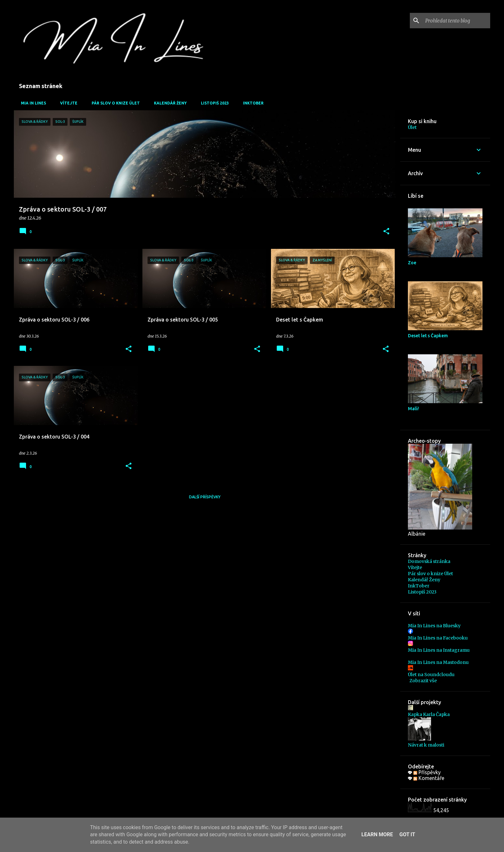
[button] (386, 232)
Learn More (377, 834)
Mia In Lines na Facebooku (438, 638)
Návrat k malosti (426, 745)
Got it (407, 834)
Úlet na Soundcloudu (431, 675)
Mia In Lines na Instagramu (439, 650)
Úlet (412, 127)
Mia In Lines (32, 103)
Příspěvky (427, 772)
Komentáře (429, 778)
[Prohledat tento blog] (456, 21)
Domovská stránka (429, 561)
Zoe (412, 263)
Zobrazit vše (423, 681)
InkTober (251, 103)
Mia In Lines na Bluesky (434, 626)
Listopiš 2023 (213, 103)
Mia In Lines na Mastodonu (438, 662)
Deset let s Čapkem (428, 336)
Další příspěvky (205, 497)
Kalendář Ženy (168, 103)
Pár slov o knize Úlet (114, 103)
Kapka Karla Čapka (429, 714)
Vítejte (67, 103)
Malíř (414, 409)
